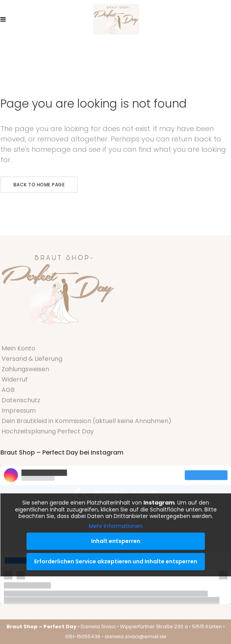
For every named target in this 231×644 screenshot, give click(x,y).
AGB (8, 390)
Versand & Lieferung (32, 359)
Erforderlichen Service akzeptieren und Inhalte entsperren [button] (116, 561)
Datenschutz (21, 400)
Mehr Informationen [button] (116, 526)
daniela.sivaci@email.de (135, 637)
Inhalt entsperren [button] (116, 541)
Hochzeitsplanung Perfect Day (48, 431)
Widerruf (15, 379)
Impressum (19, 411)
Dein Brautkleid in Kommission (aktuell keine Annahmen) (86, 421)
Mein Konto (18, 348)
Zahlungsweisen (25, 369)
